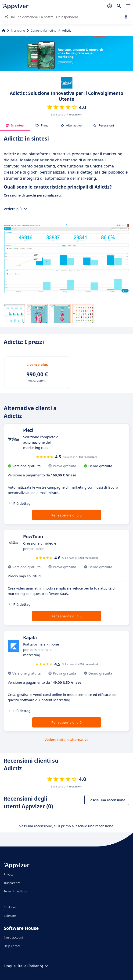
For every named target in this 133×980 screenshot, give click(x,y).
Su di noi (10, 907)
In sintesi (15, 125)
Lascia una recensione (107, 800)
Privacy (9, 874)
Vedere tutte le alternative (66, 739)
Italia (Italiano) (34, 966)
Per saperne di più (66, 515)
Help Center (12, 946)
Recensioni (103, 125)
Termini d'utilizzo (15, 891)
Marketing (18, 30)
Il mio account (13, 937)
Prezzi (42, 125)
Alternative (71, 125)
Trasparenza (12, 883)
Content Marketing (44, 30)
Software (10, 916)
